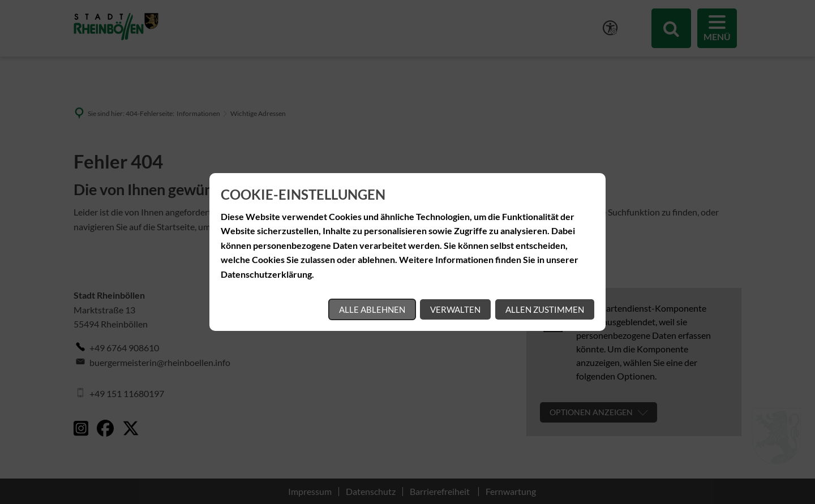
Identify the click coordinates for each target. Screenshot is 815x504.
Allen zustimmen (545, 309)
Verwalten (455, 309)
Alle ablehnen (372, 309)
